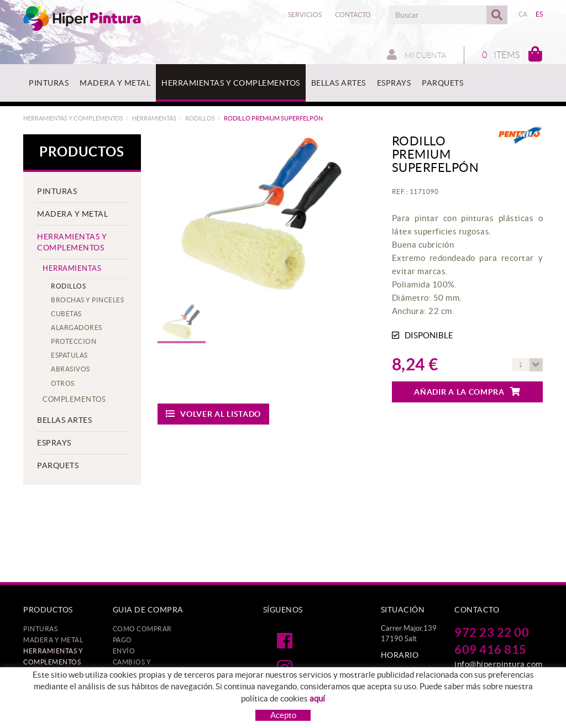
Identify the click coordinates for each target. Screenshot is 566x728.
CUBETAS (66, 314)
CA (523, 14)
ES (539, 14)
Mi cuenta (416, 55)
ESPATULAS (69, 355)
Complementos (74, 399)
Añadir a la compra (467, 392)
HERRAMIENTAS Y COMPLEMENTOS (73, 118)
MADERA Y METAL (72, 214)
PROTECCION (74, 341)
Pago (122, 640)
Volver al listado (214, 414)
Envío (124, 651)
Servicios (305, 15)
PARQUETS (58, 465)
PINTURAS (57, 191)
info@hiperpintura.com (499, 664)
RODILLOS (200, 118)
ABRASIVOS (70, 369)
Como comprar (142, 629)
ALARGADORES (77, 328)
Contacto (353, 15)
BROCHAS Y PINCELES (87, 300)
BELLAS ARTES (64, 420)
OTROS (63, 383)
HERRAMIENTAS (154, 118)
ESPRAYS (54, 443)
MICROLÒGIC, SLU (467, 724)
